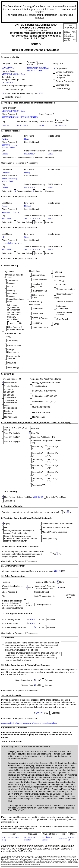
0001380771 (8, 68)
